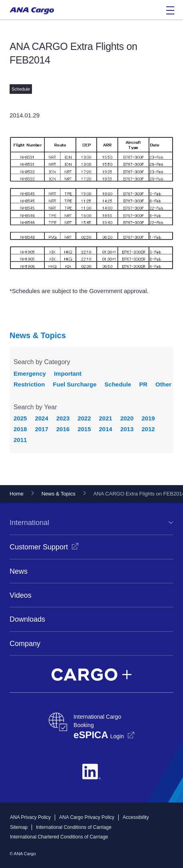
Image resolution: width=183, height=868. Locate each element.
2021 (106, 418)
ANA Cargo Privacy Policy (87, 817)
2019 (148, 418)
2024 (41, 418)
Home (17, 494)
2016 (63, 429)
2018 (20, 429)
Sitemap (19, 827)
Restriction (29, 384)
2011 (20, 440)
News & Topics (38, 335)
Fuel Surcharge (75, 384)
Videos (21, 595)
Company (25, 644)
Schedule (118, 384)
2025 (20, 418)
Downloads (27, 619)
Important (68, 374)
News (19, 571)
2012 (148, 429)
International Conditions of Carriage (74, 827)
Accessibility (136, 817)
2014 (106, 429)
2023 (63, 418)
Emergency (30, 374)
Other (163, 384)
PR (143, 384)
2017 (41, 429)
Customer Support (39, 547)
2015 (84, 429)
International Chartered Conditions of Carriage (59, 837)
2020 (127, 418)
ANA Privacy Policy (30, 817)
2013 (127, 429)
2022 (84, 418)
